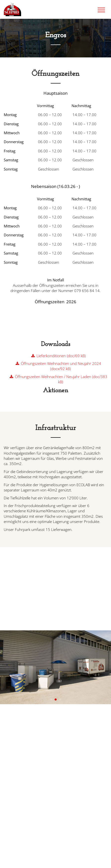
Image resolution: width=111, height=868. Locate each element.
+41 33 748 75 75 (23, 755)
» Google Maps (15, 776)
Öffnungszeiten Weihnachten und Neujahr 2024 (61, 366)
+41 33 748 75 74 (23, 816)
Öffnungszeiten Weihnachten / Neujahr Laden (61, 379)
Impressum (13, 862)
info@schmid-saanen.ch (28, 750)
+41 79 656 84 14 (23, 760)
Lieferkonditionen (61, 356)
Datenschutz (35, 862)
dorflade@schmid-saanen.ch (31, 811)
